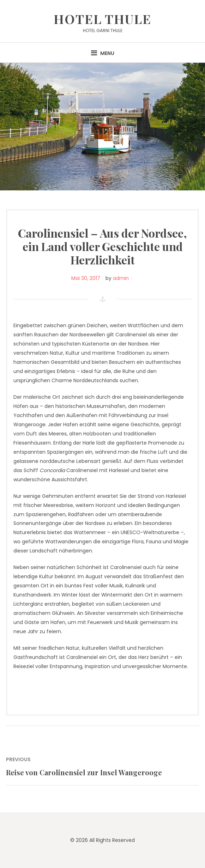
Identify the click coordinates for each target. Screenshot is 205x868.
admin (121, 278)
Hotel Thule (102, 19)
